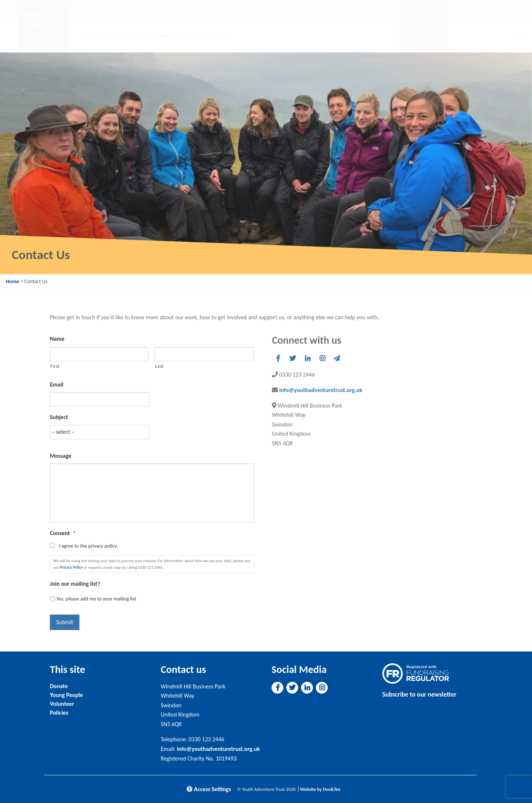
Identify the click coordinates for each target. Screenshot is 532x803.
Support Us (201, 35)
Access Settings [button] (209, 789)
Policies (59, 713)
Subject (59, 417)
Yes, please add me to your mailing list (96, 599)
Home (277, 9)
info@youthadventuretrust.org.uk (321, 390)
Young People (101, 35)
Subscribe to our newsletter (420, 694)
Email (57, 385)
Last (160, 366)
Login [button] (423, 9)
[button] (278, 358)
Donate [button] (423, 35)
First (55, 366)
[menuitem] (277, 9)
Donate (59, 686)
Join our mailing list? (75, 584)
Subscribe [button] (465, 9)
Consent (63, 533)
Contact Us (380, 9)
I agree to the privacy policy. (88, 546)
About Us (309, 9)
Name (57, 339)
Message (61, 456)
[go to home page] (44, 32)
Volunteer (153, 35)
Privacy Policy (71, 567)
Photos (345, 9)
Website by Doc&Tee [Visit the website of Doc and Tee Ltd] (320, 789)
